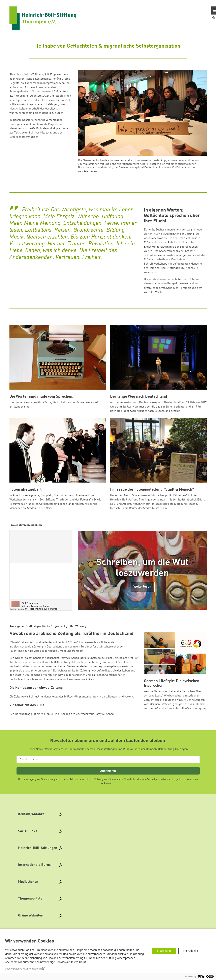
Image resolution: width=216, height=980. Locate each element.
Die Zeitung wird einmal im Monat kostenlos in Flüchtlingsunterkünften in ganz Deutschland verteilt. (72, 697)
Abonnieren (108, 771)
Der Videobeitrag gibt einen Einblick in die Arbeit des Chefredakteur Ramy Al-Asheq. (62, 714)
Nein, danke (191, 951)
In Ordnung (164, 951)
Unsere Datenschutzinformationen (23, 969)
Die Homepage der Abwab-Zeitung (36, 688)
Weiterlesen (142, 587)
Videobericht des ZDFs (27, 705)
